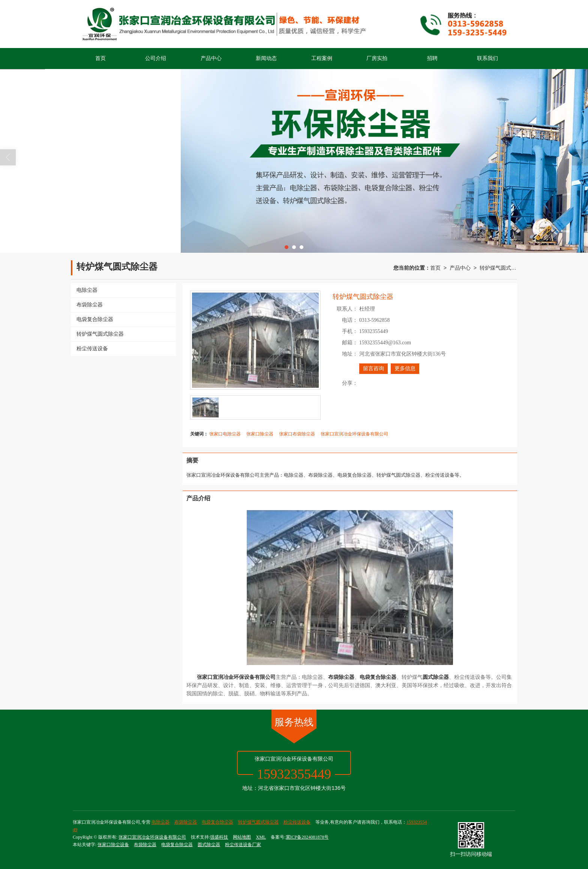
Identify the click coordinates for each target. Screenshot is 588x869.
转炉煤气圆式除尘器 (498, 268)
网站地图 (242, 837)
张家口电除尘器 (225, 434)
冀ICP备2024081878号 (307, 837)
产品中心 (211, 58)
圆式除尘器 (209, 845)
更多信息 (405, 368)
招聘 (432, 58)
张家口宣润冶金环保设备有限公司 (354, 434)
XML (261, 837)
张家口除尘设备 (113, 845)
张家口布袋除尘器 (297, 434)
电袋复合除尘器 (217, 822)
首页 (100, 58)
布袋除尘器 (186, 822)
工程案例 (322, 58)
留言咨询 (373, 368)
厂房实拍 (377, 58)
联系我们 (487, 58)
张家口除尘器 (260, 434)
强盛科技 (219, 837)
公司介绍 (156, 58)
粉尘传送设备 (297, 822)
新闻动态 (266, 58)
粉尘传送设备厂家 (243, 845)
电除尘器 (160, 822)
